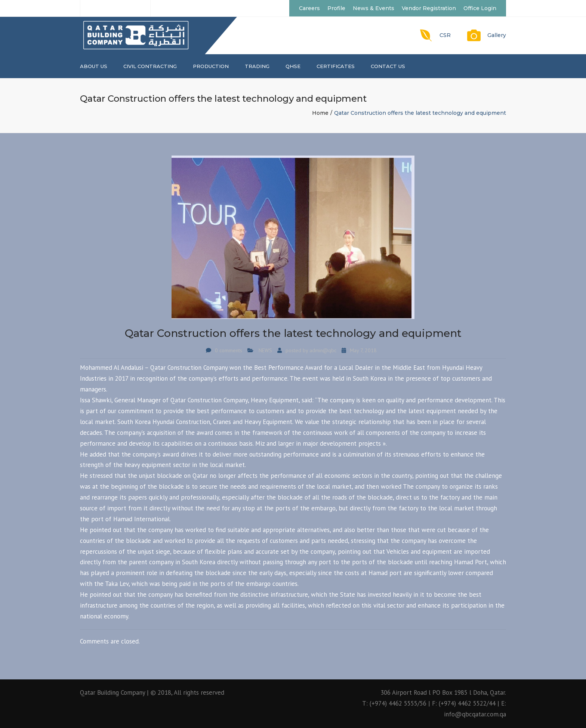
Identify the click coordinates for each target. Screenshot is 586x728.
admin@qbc (323, 350)
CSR (445, 35)
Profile (336, 8)
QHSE (293, 66)
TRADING (257, 66)
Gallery (497, 35)
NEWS (265, 350)
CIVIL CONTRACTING (150, 66)
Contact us (388, 66)
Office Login (480, 8)
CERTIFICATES (336, 66)
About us (94, 66)
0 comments (229, 350)
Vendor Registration (429, 8)
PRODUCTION (211, 66)
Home (320, 113)
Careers (309, 8)
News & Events (374, 8)
